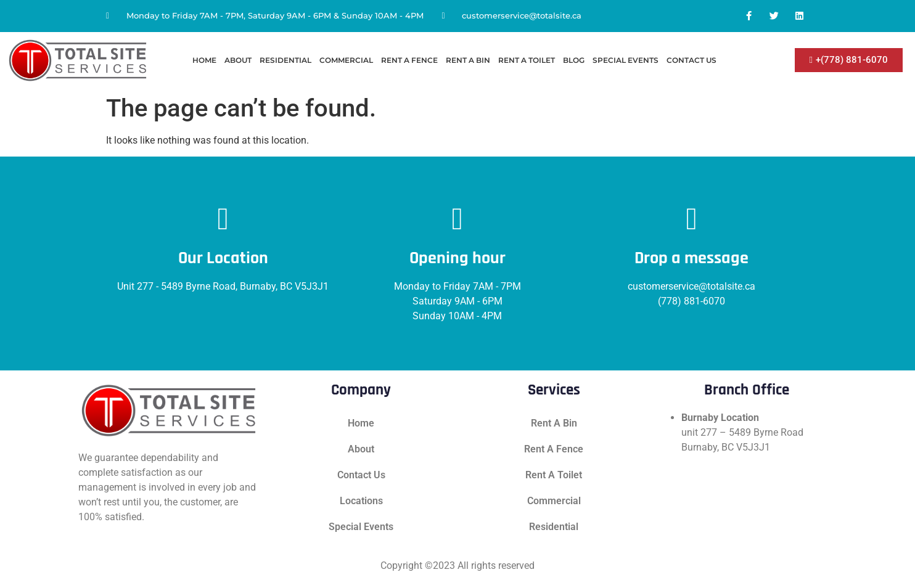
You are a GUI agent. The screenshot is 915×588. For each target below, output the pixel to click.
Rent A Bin (468, 60)
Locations (361, 501)
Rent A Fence (409, 60)
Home (204, 60)
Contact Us (691, 60)
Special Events (626, 60)
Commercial (346, 60)
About (238, 60)
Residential (285, 60)
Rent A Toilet (527, 60)
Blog (574, 60)
